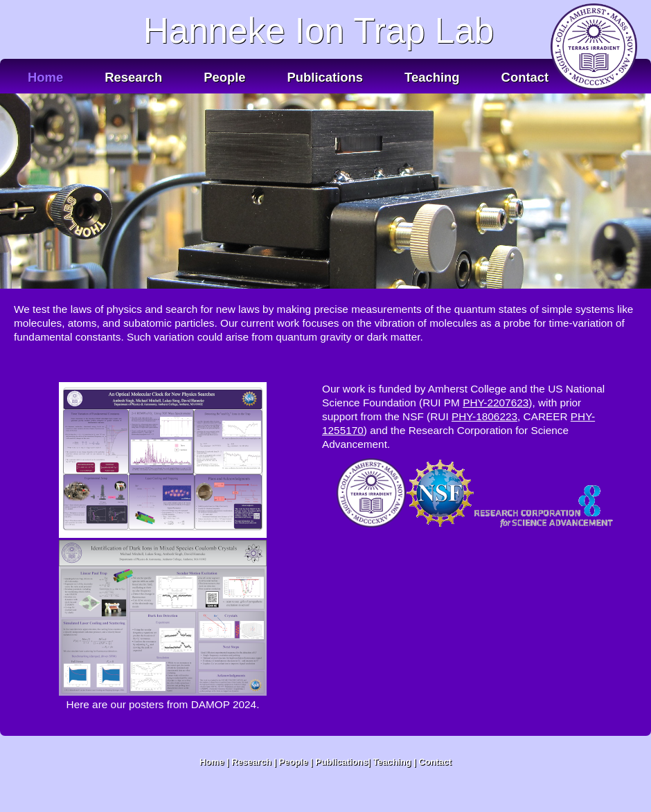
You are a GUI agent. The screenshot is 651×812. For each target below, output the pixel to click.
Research (133, 77)
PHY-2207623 (496, 403)
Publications (325, 77)
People (224, 77)
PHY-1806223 (484, 416)
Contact (525, 77)
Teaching (432, 77)
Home (45, 77)
